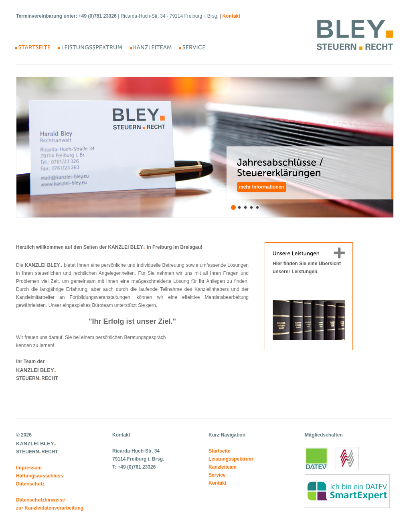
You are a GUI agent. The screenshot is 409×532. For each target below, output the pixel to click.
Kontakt (218, 483)
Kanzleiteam (223, 467)
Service (217, 475)
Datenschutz (30, 484)
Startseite (220, 451)
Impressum (29, 468)
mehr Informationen (262, 187)
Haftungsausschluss (39, 476)
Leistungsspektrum (231, 459)
